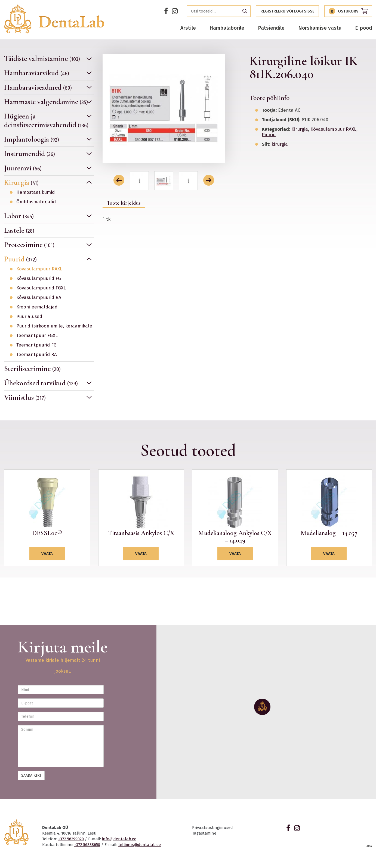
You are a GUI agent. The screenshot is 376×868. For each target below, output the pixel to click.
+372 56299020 (71, 839)
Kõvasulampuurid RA (39, 298)
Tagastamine (204, 833)
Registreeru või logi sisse (287, 11)
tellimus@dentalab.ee (140, 845)
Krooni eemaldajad (37, 307)
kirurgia (280, 144)
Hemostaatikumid (36, 192)
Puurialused (29, 317)
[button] (119, 180)
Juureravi (23, 168)
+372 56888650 (87, 845)
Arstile (188, 28)
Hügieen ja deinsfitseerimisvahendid (46, 121)
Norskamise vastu (320, 28)
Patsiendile (271, 28)
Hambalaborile (227, 28)
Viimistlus (25, 397)
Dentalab (54, 19)
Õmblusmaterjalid (36, 202)
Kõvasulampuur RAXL (39, 269)
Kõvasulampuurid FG (39, 279)
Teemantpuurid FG (36, 345)
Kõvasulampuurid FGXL (41, 288)
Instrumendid (30, 154)
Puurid (20, 259)
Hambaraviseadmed (38, 87)
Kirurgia (21, 182)
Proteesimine (29, 245)
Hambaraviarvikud (37, 73)
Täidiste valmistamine (42, 59)
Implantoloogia (32, 139)
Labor (19, 216)
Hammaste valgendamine (46, 102)
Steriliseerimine (32, 369)
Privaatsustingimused (212, 828)
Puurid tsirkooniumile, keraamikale (54, 326)
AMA (369, 846)
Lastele (19, 230)
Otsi (245, 11)
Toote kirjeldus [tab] (124, 203)
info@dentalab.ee (119, 839)
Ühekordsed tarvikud (41, 383)
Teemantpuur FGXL (37, 336)
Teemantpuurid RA (37, 355)
